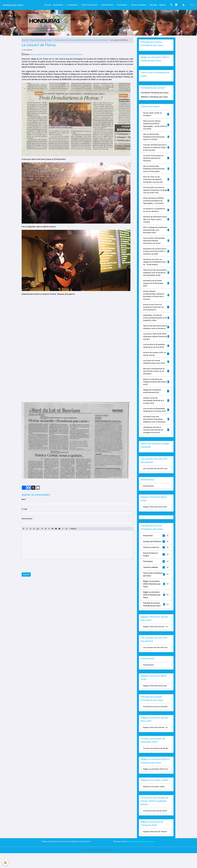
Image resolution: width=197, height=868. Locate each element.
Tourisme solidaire (139, 5)
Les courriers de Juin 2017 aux (156, 481)
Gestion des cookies (106, 865)
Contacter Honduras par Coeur (155, 93)
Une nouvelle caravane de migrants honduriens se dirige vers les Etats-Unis (156, 192)
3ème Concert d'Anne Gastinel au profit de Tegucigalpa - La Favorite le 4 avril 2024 (156, 125)
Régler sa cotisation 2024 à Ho (156, 783)
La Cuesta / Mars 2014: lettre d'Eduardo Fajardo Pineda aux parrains (156, 347)
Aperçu (73, 529)
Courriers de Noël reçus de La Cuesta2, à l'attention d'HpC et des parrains (156, 149)
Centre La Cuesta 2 (89, 5)
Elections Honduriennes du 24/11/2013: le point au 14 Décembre (156, 382)
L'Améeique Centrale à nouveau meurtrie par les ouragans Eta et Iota (156, 442)
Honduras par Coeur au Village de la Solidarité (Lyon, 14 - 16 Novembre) (156, 265)
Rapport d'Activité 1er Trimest (156, 846)
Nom (24, 499)
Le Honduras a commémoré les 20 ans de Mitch (156, 212)
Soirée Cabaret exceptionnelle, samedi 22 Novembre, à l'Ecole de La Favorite (156, 302)
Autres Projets (107, 5)
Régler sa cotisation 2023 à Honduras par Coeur (152, 608)
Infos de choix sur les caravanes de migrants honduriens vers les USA (156, 181)
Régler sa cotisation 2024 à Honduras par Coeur (152, 597)
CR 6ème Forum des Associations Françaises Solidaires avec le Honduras (156, 431)
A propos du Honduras (152, 555)
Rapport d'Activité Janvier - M (156, 640)
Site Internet (27, 519)
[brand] (13, 5)
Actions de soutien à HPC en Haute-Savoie (156, 365)
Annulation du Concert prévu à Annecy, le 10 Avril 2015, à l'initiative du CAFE (156, 255)
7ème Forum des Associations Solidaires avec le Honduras (156, 336)
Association (148, 549)
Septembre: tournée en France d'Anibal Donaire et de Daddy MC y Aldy (156, 325)
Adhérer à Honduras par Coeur (154, 97)
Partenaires (122, 5)
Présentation (149, 499)
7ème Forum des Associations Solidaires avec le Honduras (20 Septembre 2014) (156, 278)
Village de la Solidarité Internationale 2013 (156, 403)
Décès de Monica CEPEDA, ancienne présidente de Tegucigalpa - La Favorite (156, 203)
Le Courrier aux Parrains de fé (155, 825)
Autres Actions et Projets (150, 568)
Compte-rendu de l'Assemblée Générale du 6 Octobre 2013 (156, 412)
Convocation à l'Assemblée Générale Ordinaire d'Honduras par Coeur (156, 244)
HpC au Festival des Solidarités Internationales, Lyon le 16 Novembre (156, 170)
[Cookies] (5, 863)
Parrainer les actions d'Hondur (155, 720)
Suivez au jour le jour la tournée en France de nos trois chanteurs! (81, 40)
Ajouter (26, 575)
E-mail (24, 509)
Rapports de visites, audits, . (155, 801)
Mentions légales (89, 865)
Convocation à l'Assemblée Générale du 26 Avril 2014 (156, 357)
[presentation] (41, 566)
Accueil (48, 5)
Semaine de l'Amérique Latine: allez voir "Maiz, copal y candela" (156, 222)
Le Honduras (72, 5)
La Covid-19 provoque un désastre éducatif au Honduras (156, 159)
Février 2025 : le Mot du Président (156, 115)
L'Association (58, 5)
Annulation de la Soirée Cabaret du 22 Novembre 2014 (156, 290)
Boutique (154, 5)
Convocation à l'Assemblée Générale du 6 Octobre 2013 (156, 422)
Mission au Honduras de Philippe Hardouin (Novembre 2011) (156, 393)
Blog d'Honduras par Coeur (41, 40)
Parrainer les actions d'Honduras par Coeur (152, 617)
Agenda (162, 5)
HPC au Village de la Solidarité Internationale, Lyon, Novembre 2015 (156, 233)
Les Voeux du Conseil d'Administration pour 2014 (156, 373)
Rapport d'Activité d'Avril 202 (155, 520)
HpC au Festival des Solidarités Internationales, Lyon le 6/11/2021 (156, 138)
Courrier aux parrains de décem (156, 762)
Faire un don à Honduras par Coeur (153, 587)
